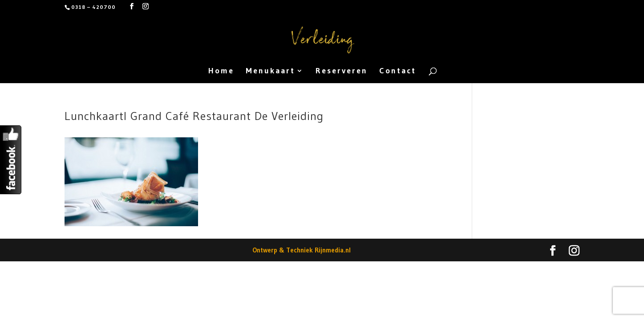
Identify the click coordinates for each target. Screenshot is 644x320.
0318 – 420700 (93, 7)
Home (221, 72)
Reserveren (342, 72)
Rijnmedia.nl (333, 250)
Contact (398, 72)
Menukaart (270, 72)
